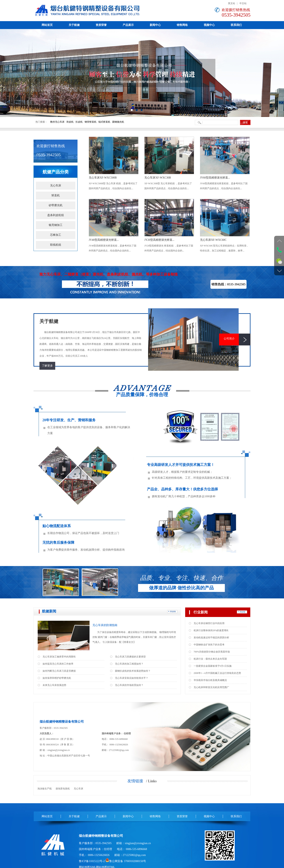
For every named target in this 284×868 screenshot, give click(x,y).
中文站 (243, 3)
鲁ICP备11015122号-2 (92, 861)
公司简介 (229, 339)
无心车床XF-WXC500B (103, 178)
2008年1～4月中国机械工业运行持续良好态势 (217, 673)
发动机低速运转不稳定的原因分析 (211, 638)
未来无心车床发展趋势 (54, 685)
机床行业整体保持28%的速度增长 (211, 630)
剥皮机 (70, 122)
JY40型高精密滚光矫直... (104, 240)
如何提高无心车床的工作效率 (58, 664)
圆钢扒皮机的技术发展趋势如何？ (133, 671)
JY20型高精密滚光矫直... (159, 240)
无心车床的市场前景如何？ (129, 685)
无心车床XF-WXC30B (158, 178)
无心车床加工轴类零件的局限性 (59, 657)
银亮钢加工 (56, 225)
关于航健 (74, 816)
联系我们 (236, 816)
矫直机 (56, 195)
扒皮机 (79, 122)
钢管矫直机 (91, 122)
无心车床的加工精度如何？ (129, 664)
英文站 (232, 3)
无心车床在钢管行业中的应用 (209, 623)
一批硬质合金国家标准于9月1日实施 (213, 666)
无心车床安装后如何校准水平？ (132, 678)
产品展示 (101, 816)
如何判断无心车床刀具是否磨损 (59, 671)
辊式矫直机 (104, 122)
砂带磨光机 (56, 205)
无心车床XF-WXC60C (213, 240)
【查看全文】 (129, 642)
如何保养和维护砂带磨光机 (57, 678)
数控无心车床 (57, 122)
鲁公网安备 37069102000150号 (126, 861)
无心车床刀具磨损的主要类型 (130, 657)
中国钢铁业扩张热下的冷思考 (209, 645)
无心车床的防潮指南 (105, 625)
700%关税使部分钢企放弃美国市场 (212, 652)
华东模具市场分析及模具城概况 (210, 680)
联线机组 (56, 245)
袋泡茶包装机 (63, 789)
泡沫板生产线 (45, 789)
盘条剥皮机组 (56, 215)
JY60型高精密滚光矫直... (215, 178)
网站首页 (47, 816)
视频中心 (209, 816)
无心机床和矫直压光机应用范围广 (211, 687)
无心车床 (56, 186)
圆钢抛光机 (118, 122)
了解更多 (47, 366)
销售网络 (155, 816)
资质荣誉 (182, 816)
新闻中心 (128, 816)
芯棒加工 (56, 235)
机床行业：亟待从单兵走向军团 (210, 659)
